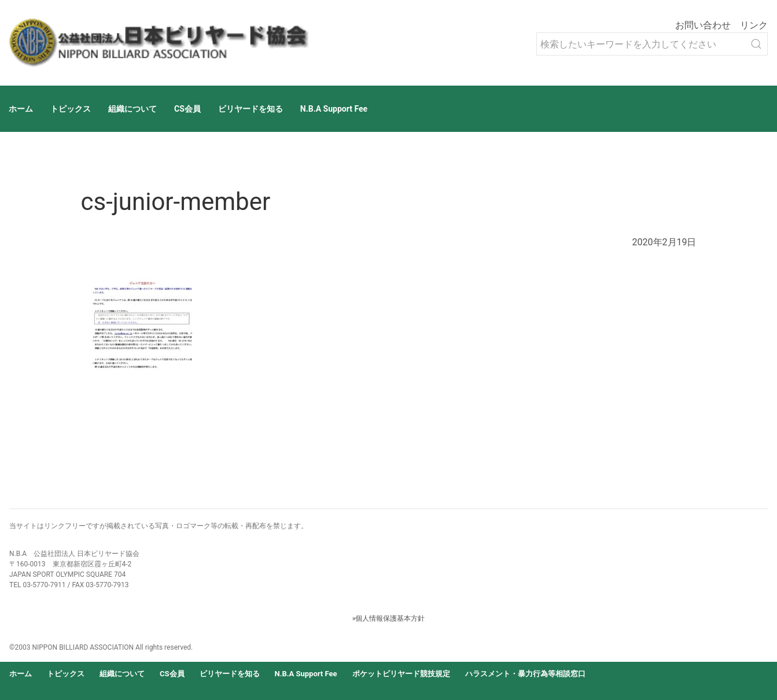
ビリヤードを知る (251, 109)
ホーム (21, 109)
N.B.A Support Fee (334, 109)
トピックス (71, 109)
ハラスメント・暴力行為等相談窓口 (525, 674)
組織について (132, 109)
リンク (754, 25)
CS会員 (187, 109)
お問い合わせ (703, 25)
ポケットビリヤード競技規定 (401, 674)
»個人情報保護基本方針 (389, 618)
